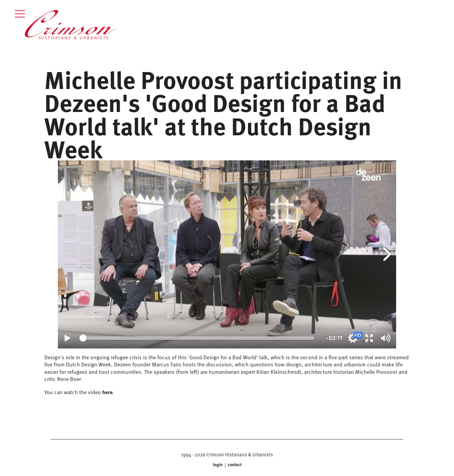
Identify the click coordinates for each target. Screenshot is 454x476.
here (107, 392)
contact (234, 465)
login (218, 465)
